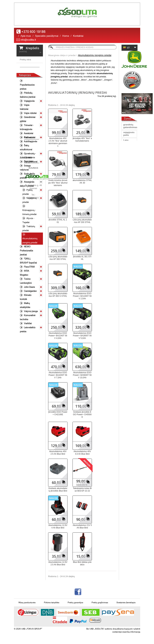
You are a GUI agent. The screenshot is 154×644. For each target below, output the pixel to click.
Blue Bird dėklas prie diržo (82, 563)
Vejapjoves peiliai (129, 188)
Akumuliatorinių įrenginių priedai (30, 261)
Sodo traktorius (128, 237)
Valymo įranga (31, 332)
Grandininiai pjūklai (28, 140)
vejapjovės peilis (129, 134)
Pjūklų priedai (27, 213)
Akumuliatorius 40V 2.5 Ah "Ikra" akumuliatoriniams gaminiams (58, 142)
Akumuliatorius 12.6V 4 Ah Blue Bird (58, 526)
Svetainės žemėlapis (126, 603)
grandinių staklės (128, 157)
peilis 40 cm (127, 214)
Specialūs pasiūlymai (47, 36)
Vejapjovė (128, 163)
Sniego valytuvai (25, 188)
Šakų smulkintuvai (26, 168)
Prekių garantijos (75, 603)
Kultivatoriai (29, 158)
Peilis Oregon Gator (127, 204)
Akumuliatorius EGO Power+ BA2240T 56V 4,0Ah (58, 336)
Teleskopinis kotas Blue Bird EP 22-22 (82, 490)
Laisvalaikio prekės (28, 350)
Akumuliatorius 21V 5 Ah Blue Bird (82, 526)
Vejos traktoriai (25, 128)
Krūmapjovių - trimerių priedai (29, 233)
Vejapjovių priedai (29, 221)
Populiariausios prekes (27, 108)
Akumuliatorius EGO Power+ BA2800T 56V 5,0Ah (82, 336)
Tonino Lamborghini (26, 302)
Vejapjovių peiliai (129, 229)
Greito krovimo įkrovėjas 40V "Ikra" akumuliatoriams (58, 183)
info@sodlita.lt (28, 40)
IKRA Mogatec (24, 294)
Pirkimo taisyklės (52, 603)
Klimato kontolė (26, 318)
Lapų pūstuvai (30, 182)
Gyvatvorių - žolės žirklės (28, 176)
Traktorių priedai (29, 249)
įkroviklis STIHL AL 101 (58, 221)
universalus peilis (129, 170)
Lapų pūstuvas (128, 141)
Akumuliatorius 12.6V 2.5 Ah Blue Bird (58, 563)
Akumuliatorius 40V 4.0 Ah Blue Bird (82, 453)
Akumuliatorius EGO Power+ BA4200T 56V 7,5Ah (58, 375)
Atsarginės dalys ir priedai (27, 205)
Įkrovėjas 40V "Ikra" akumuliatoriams (82, 140)
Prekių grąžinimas (100, 603)
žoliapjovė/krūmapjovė (135, 251)
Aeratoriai (28, 154)
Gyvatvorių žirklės (129, 262)
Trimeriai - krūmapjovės (27, 148)
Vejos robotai (30, 134)
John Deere (29, 308)
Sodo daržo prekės (27, 197)
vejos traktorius (128, 245)
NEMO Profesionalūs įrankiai (27, 271)
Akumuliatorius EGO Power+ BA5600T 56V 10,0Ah (82, 375)
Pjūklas (127, 176)
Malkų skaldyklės (25, 326)
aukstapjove (130, 181)
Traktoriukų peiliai (129, 195)
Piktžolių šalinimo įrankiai (28, 116)
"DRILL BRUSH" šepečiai (28, 281)
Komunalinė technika (28, 338)
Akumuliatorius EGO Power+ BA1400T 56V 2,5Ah (82, 296)
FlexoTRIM (29, 288)
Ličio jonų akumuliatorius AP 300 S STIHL (58, 295)
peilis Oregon (127, 149)
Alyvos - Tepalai (28, 241)
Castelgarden (30, 312)
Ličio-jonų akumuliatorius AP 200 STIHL (82, 221)
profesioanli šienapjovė (129, 221)
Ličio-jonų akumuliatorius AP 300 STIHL (58, 258)
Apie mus (26, 36)
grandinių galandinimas (130, 126)
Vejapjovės (29, 122)
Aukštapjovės (30, 162)
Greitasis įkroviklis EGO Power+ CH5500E (82, 415)
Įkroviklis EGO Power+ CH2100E (58, 413)
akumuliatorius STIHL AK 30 (82, 182)
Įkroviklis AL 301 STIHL (82, 258)
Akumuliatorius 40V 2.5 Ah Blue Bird (58, 453)
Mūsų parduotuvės (27, 603)
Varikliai (28, 344)
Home (66, 36)
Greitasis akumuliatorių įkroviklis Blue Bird (58, 490)
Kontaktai (78, 36)
